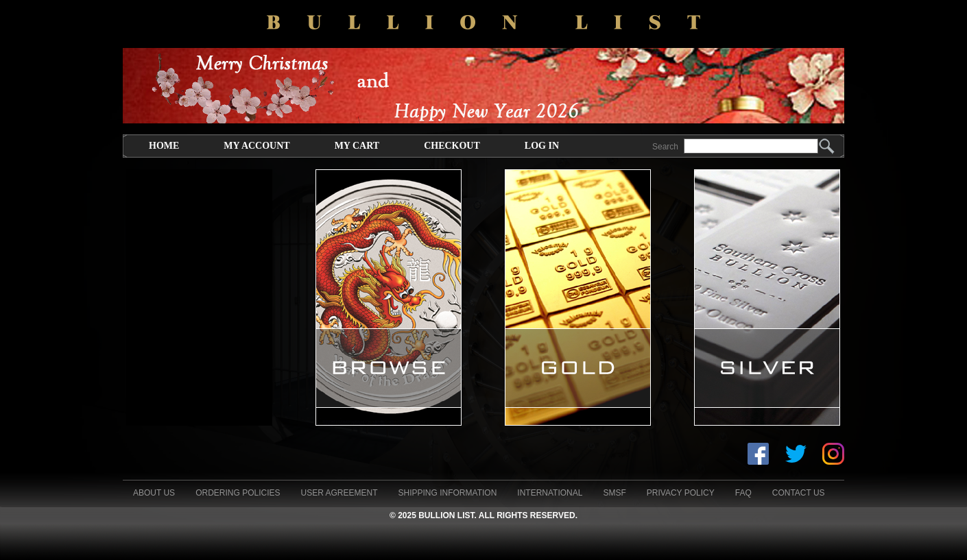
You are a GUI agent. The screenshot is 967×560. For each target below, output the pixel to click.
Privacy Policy (681, 493)
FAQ (743, 493)
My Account (256, 146)
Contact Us (799, 493)
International (550, 493)
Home (164, 146)
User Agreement (339, 493)
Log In (542, 146)
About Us (154, 493)
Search (665, 147)
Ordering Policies (238, 493)
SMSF (614, 493)
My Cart (357, 146)
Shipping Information (448, 493)
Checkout (452, 146)
